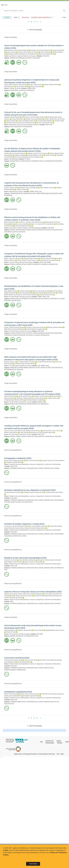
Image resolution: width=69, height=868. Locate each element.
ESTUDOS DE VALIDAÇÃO (32, 58)
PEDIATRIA (22, 232)
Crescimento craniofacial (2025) (17, 658)
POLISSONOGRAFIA (10, 370)
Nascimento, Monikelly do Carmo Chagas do (28, 157)
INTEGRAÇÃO (30, 90)
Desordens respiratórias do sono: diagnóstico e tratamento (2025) (30, 490)
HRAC (48, 56)
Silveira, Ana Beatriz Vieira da (27, 121)
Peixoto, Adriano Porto (47, 258)
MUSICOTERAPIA (21, 230)
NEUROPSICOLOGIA (29, 194)
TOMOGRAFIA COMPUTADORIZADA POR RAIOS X (19, 335)
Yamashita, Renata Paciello (27, 560)
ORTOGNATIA (54, 299)
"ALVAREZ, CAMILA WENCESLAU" (42, 18)
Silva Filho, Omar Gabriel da (48, 660)
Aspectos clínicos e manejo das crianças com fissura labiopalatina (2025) (33, 592)
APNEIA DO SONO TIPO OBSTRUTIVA (52, 368)
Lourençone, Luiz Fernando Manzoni (15, 526)
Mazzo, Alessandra (36, 86)
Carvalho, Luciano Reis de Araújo (36, 327)
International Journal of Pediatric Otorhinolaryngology (25, 228)
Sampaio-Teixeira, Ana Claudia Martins (53, 460)
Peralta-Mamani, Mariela (18, 155)
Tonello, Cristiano (22, 190)
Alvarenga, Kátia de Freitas (23, 226)
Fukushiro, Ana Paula (10, 560)
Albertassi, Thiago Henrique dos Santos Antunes (31, 398)
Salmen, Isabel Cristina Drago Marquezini (30, 594)
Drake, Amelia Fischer (25, 396)
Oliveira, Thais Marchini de (46, 54)
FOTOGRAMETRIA (27, 127)
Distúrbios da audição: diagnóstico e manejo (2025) (24, 524)
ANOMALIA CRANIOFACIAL (50, 264)
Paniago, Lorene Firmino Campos (38, 153)
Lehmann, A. (22, 222)
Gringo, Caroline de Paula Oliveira (14, 327)
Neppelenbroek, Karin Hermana (55, 630)
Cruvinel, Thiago (59, 121)
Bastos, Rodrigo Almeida (52, 85)
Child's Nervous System (16, 192)
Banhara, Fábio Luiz (10, 362)
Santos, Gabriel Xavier (35, 85)
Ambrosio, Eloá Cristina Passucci (40, 50)
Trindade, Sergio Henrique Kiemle (25, 364)
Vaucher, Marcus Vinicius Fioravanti (15, 153)
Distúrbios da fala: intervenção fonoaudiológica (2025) (25, 558)
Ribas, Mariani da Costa (47, 188)
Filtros (7, 17)
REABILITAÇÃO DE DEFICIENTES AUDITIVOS (40, 230)
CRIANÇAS (21, 58)
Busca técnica (60, 742)
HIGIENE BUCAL (49, 436)
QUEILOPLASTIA (9, 704)
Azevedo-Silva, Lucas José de (52, 431)
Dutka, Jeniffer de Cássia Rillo (34, 562)
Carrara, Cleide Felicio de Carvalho (28, 52)
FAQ (41, 742)
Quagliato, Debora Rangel (12, 117)
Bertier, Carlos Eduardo (32, 460)
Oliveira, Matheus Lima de (36, 155)
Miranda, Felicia (51, 293)
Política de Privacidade (50, 742)
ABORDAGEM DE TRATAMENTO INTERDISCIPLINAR (25, 299)
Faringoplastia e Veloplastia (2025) (18, 458)
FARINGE (57, 468)
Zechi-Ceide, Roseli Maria (25, 293)
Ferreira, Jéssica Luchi (11, 188)
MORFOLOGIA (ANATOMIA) (54, 333)
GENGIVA (41, 436)
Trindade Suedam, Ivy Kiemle (13, 492)
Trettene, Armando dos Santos (13, 598)
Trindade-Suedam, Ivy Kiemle (27, 362)
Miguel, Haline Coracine (15, 562)
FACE (12, 127)
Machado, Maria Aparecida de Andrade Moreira (22, 54)
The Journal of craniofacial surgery (19, 634)
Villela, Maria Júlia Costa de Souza (22, 596)
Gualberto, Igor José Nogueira (29, 188)
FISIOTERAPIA (14, 90)
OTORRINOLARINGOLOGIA (18, 468)
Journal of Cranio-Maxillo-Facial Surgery (21, 262)
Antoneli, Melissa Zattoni (38, 528)
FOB (44, 56)
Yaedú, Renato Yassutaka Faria (49, 260)
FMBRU (29, 88)
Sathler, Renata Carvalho (31, 258)
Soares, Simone (11, 52)
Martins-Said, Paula (10, 222)
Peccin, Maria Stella (22, 86)
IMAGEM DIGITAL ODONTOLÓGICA (20, 161)
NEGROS (13, 636)
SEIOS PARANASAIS (39, 333)
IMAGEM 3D (14, 58)
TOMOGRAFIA (44, 404)
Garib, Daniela (39, 293)
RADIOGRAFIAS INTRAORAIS (54, 161)
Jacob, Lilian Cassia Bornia (46, 224)
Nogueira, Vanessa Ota (24, 630)
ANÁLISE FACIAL (16, 301)
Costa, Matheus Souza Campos (31, 431)
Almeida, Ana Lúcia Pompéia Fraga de (42, 432)
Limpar (64, 17)
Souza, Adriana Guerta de (23, 528)
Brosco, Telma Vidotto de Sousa (14, 460)
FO (25, 159)
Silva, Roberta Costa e (11, 291)
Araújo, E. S (34, 224)
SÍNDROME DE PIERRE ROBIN (19, 368)
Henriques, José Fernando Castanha (26, 295)
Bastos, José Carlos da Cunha (41, 291)
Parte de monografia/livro (13, 450)
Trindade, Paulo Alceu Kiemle (55, 492)
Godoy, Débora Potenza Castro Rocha (15, 85)
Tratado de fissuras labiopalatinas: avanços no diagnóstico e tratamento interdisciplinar (35, 464)
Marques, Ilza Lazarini (11, 594)
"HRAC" (17, 18)
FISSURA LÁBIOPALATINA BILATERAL (21, 333)
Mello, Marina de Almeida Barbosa (14, 329)
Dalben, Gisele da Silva (11, 432)
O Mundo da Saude (15, 88)
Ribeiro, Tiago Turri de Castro (13, 258)
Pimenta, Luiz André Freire (41, 396)
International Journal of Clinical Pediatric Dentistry (24, 125)
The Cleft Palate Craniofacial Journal (20, 297)
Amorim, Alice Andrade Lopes (35, 222)
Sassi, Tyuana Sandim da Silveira (38, 526)
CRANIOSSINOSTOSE (16, 194)
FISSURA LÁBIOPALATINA (18, 264)
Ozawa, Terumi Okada (31, 660)
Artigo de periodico (11, 37)
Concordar (33, 864)
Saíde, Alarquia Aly (10, 630)
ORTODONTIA (45, 299)
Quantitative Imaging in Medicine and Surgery (22, 56)
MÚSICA (13, 230)
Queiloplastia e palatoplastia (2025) (18, 692)
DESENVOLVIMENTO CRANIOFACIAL (15, 670)
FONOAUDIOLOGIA (32, 468)
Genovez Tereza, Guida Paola (13, 431)
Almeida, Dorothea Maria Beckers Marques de (48, 596)
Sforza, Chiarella (46, 52)
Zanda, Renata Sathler (24, 662)
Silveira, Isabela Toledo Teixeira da (27, 260)
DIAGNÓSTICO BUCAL (38, 161)
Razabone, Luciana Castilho (20, 224)
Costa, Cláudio (50, 155)
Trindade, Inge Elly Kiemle (45, 362)
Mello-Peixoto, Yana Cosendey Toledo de (16, 50)
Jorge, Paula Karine (58, 50)
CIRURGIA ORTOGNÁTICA (34, 264)
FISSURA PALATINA (34, 368)
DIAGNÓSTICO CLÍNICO (19, 536)
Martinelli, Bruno (9, 86)
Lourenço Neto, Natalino (45, 121)
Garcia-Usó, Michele (10, 396)
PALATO (57, 702)
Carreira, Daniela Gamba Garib (13, 660)
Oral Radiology (13, 159)
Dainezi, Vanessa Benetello (34, 119)
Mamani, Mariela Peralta (55, 327)
